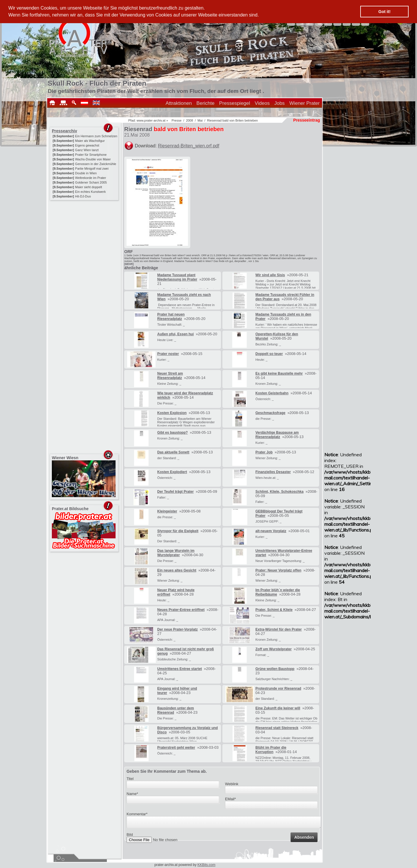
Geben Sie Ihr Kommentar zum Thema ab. (167, 771)
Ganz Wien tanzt (87, 150)
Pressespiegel (235, 103)
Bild (130, 836)
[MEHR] (129, 264)
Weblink (232, 784)
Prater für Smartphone (91, 155)
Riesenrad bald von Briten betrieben (233, 120)
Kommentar (137, 814)
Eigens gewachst (87, 145)
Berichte (205, 103)
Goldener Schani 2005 (91, 182)
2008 (189, 120)
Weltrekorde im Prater (90, 178)
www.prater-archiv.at (151, 120)
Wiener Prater (304, 103)
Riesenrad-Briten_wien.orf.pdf (189, 146)
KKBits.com (206, 865)
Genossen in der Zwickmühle (96, 164)
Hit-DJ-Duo (83, 196)
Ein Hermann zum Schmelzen (96, 136)
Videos (262, 103)
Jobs (279, 103)
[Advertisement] (85, 238)
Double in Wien (86, 173)
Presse (177, 120)
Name (132, 794)
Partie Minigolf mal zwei (92, 169)
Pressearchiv (64, 131)
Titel (130, 779)
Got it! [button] (385, 12)
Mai (200, 120)
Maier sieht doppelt (88, 187)
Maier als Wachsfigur (90, 141)
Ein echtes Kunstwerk (90, 192)
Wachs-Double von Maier (93, 159)
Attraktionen (179, 103)
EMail (231, 799)
